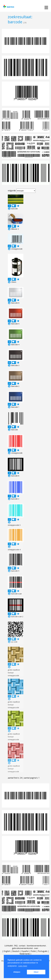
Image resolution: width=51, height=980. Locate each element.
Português (43, 951)
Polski (33, 951)
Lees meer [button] (23, 966)
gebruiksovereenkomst (22, 948)
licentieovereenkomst (36, 946)
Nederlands (25, 954)
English (7, 951)
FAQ (16, 946)
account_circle (9, 209)
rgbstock (8, 7)
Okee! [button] (36, 972)
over (36, 948)
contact (22, 946)
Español (25, 951)
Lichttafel (9, 946)
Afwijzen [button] (17, 972)
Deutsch (16, 951)
